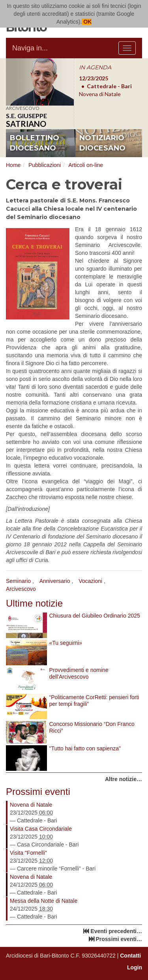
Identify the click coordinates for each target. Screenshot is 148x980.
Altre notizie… (124, 779)
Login (135, 967)
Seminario (18, 581)
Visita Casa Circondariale (41, 829)
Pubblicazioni (45, 165)
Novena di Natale (31, 805)
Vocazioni (90, 581)
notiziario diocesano (102, 143)
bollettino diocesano (35, 143)
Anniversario (55, 581)
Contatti (130, 956)
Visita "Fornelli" (28, 853)
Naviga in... (30, 48)
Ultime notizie (34, 603)
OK (87, 22)
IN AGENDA (95, 67)
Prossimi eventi (38, 792)
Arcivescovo (21, 589)
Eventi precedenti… (116, 931)
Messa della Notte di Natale (44, 901)
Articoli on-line (86, 165)
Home (13, 165)
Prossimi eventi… (119, 939)
